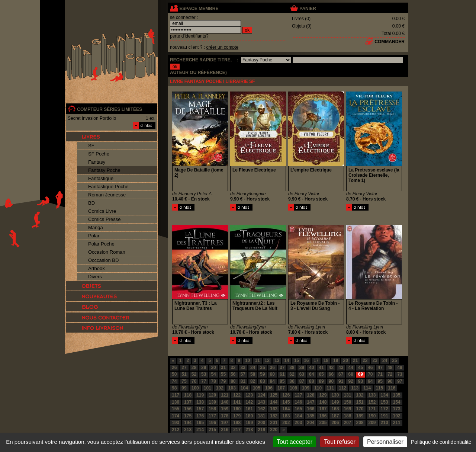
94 (370, 381)
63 (302, 374)
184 (298, 416)
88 (311, 381)
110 (318, 388)
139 (212, 402)
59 (262, 374)
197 (225, 423)
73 (400, 374)
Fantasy (97, 162)
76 (194, 381)
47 (380, 368)
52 (194, 374)
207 (347, 423)
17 (316, 360)
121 (225, 395)
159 (225, 409)
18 (326, 360)
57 (243, 374)
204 (311, 423)
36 (272, 368)
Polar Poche (101, 244)
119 (200, 395)
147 (311, 402)
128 (311, 395)
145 (286, 402)
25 (394, 360)
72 (390, 374)
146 (298, 402)
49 (400, 368)
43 (341, 368)
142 (249, 402)
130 (335, 395)
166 (311, 409)
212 (176, 430)
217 (237, 430)
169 (347, 409)
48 (390, 368)
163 (274, 409)
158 (212, 409)
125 (274, 395)
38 (292, 368)
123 (249, 395)
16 (306, 360)
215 (212, 430)
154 (397, 402)
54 (213, 374)
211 (397, 423)
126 (286, 395)
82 (253, 381)
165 (298, 409)
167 (323, 409)
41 (321, 368)
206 (335, 423)
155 (176, 409)
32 (233, 368)
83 (262, 381)
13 (277, 360)
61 (282, 374)
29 (204, 368)
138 (200, 402)
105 (257, 388)
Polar (94, 236)
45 (361, 368)
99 (184, 388)
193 (176, 423)
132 (360, 395)
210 (385, 423)
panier (308, 9)
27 (184, 368)
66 (331, 374)
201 (274, 423)
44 (350, 368)
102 (220, 388)
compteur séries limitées (110, 109)
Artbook (97, 268)
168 (335, 409)
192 (397, 416)
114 (367, 388)
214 (200, 430)
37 (282, 368)
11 (257, 360)
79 (223, 381)
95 (380, 381)
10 (247, 360)
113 (355, 388)
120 (212, 395)
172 (385, 409)
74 (174, 381)
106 (269, 388)
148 (323, 402)
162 (261, 409)
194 (188, 423)
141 (237, 402)
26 (174, 368)
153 (385, 402)
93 (361, 381)
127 (298, 395)
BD (91, 203)
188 (347, 416)
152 (372, 402)
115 (379, 388)
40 (311, 368)
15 (297, 360)
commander (390, 42)
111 (330, 388)
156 (188, 409)
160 (237, 409)
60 (272, 374)
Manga (96, 227)
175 (188, 416)
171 (372, 409)
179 (237, 416)
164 (286, 409)
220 (274, 430)
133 (372, 395)
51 (184, 374)
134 (385, 395)
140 (225, 402)
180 (249, 416)
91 (341, 381)
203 (298, 423)
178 (225, 416)
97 (400, 381)
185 (311, 416)
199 (249, 423)
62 (292, 374)
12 (267, 360)
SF (91, 146)
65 (321, 374)
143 (261, 402)
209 (372, 423)
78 (213, 381)
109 (306, 388)
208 (360, 423)
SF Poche (99, 154)
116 (392, 388)
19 (336, 360)
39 (302, 368)
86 (292, 381)
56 (233, 374)
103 (232, 388)
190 (372, 416)
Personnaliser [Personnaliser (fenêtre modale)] (385, 442)
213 (188, 430)
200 (261, 423)
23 (375, 360)
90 (331, 381)
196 (212, 423)
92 (350, 381)
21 (355, 360)
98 (174, 388)
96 (390, 381)
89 (321, 381)
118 (188, 395)
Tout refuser (340, 442)
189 (360, 416)
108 (293, 388)
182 (274, 416)
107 (281, 388)
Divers (95, 277)
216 (225, 430)
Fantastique (101, 178)
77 (204, 381)
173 (397, 409)
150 (347, 402)
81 (243, 381)
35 (262, 368)
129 (323, 395)
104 (244, 388)
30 (213, 368)
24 (385, 360)
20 (345, 360)
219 (261, 430)
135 (397, 395)
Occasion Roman (107, 252)
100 (195, 388)
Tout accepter (295, 442)
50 (174, 374)
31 (223, 368)
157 (200, 409)
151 (360, 402)
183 (286, 416)
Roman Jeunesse (107, 195)
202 (286, 423)
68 (350, 374)
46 (370, 368)
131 (347, 395)
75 (184, 381)
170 (360, 409)
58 (253, 374)
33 (243, 368)
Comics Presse (104, 219)
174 (176, 416)
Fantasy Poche (104, 170)
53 (204, 374)
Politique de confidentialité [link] (441, 442)
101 (208, 388)
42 (331, 368)
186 (323, 416)
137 (188, 402)
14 (287, 360)
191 (385, 416)
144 (274, 402)
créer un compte (222, 47)
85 (282, 381)
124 (261, 395)
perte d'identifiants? (189, 36)
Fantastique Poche (108, 187)
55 (223, 374)
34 (253, 368)
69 (361, 374)
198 (237, 423)
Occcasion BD (103, 260)
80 (233, 381)
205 (323, 423)
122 (237, 395)
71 (380, 374)
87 (302, 381)
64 (311, 374)
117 (176, 395)
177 (212, 416)
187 (335, 416)
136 (176, 402)
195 (200, 423)
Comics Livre (102, 211)
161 (249, 409)
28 (194, 368)
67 (341, 374)
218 (249, 430)
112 (342, 388)
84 (272, 381)
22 (365, 360)
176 (200, 416)
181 (261, 416)
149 (335, 402)
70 (370, 374)
